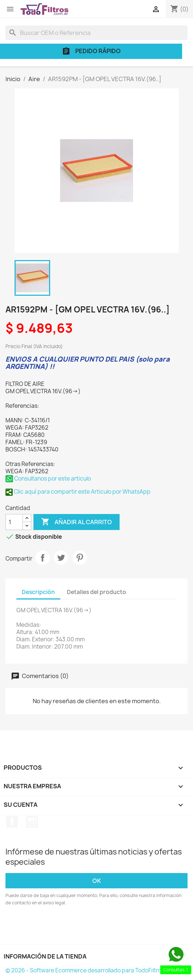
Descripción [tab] (38, 592)
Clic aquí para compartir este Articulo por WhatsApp (78, 492)
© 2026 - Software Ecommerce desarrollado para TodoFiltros (85, 970)
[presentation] (66, 927)
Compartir (43, 558)
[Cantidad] (14, 522)
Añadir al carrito (77, 522)
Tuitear (61, 558)
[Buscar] (96, 33)
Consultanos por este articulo (48, 479)
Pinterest (80, 558)
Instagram (32, 822)
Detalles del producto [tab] (96, 592)
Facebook (12, 822)
